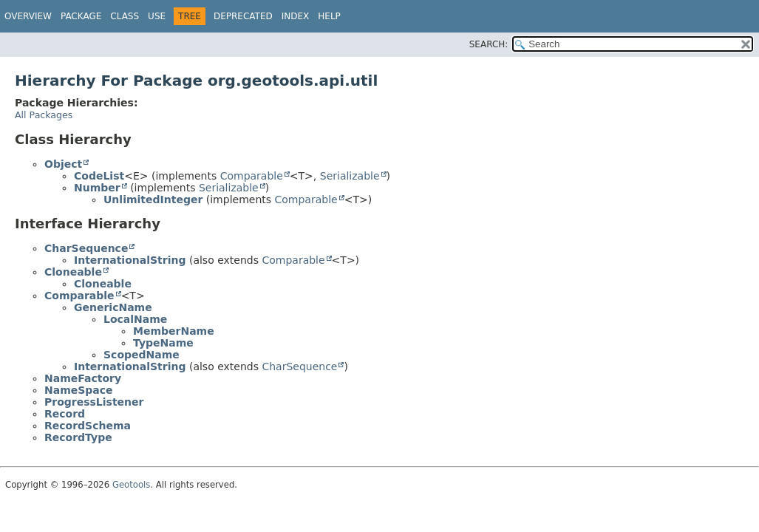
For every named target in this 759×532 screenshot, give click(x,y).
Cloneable (73, 272)
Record (65, 414)
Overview (28, 16)
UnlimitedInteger (153, 199)
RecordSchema (88, 426)
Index (296, 16)
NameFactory (83, 378)
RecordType (78, 437)
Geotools (131, 485)
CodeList (99, 176)
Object (63, 164)
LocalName (135, 319)
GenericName (113, 307)
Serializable (350, 176)
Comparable (252, 176)
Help (329, 16)
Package (81, 16)
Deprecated (243, 16)
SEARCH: (489, 44)
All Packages (44, 115)
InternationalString (130, 260)
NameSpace (79, 390)
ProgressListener (94, 402)
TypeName (163, 343)
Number (97, 188)
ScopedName (142, 355)
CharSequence (86, 248)
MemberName (174, 331)
